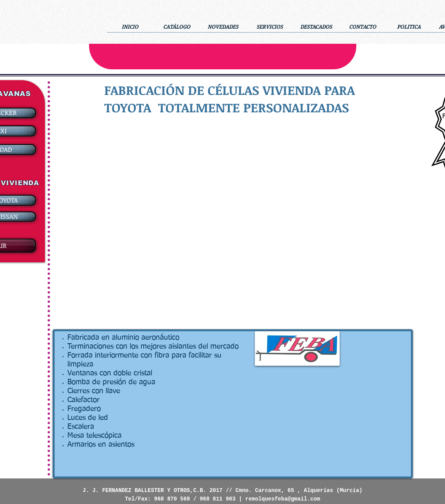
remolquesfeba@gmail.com (283, 499)
